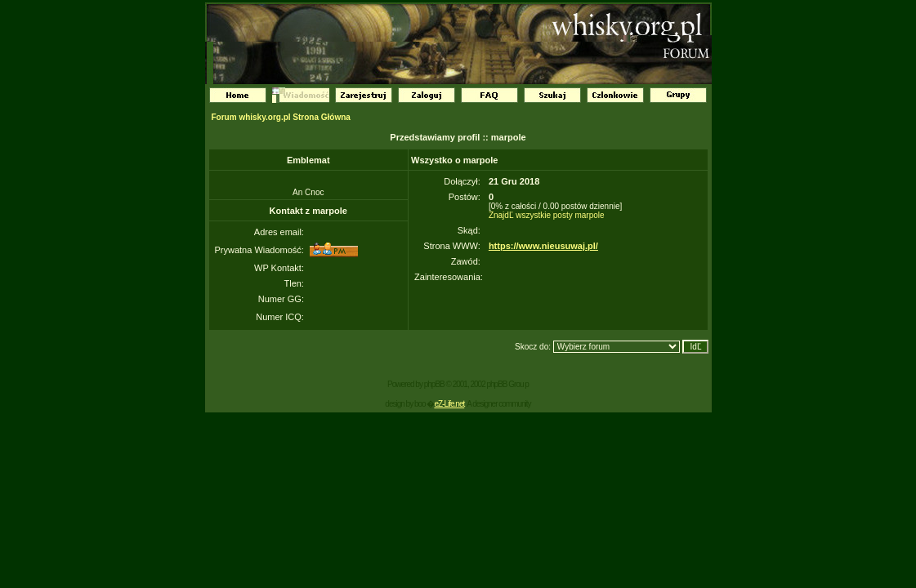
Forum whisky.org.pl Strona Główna (281, 117)
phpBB (434, 384)
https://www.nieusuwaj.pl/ (543, 246)
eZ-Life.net (449, 404)
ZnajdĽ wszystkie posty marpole (547, 215)
